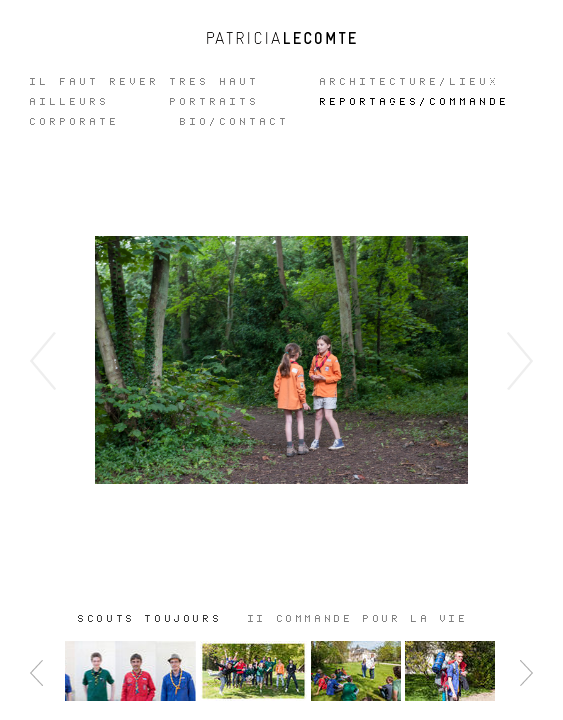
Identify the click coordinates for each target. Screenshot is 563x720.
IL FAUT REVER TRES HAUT (145, 82)
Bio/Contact (235, 122)
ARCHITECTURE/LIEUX (410, 82)
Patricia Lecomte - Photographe (282, 38)
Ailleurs (70, 102)
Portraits (215, 102)
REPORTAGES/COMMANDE (415, 102)
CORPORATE (75, 122)
